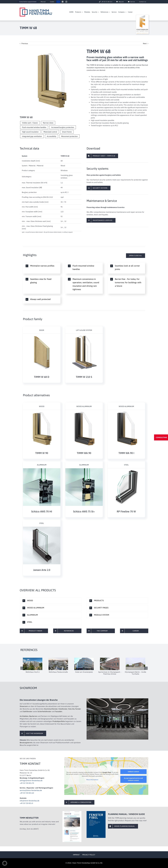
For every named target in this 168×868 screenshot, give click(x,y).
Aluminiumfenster (51, 709)
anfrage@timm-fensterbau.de (31, 780)
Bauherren (33, 716)
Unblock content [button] (133, 772)
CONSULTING (161, 437)
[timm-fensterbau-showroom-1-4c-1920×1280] (117, 699)
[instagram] (66, 2)
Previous (25, 43)
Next (145, 43)
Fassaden (59, 711)
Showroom (24, 706)
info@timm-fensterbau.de (30, 801)
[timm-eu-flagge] (58, 1)
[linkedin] (63, 2)
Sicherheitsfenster (44, 711)
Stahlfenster (28, 711)
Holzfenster (63, 709)
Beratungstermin (26, 743)
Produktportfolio (59, 721)
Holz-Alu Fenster (74, 709)
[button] (42, 266)
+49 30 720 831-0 (26, 803)
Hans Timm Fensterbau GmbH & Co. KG (87, 863)
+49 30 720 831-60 (27, 793)
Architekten (24, 716)
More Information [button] (92, 780)
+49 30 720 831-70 (27, 783)
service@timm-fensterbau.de (31, 790)
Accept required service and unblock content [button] (133, 779)
